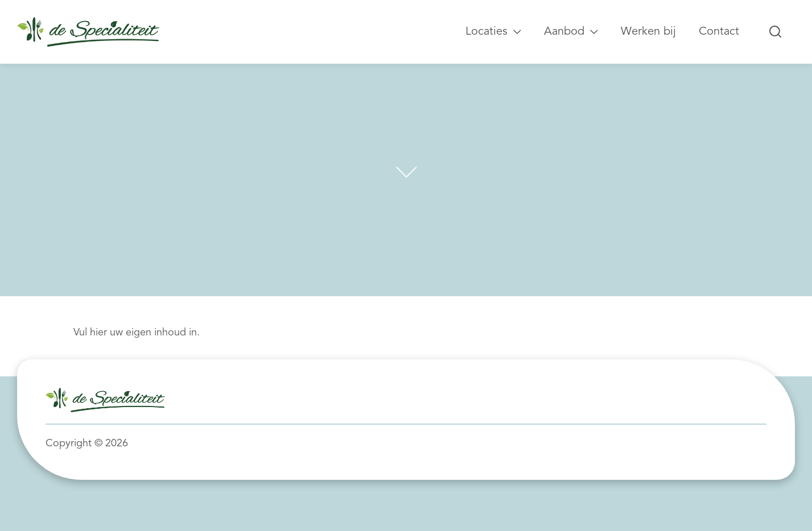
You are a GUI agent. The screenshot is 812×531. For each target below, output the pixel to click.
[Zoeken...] (776, 32)
